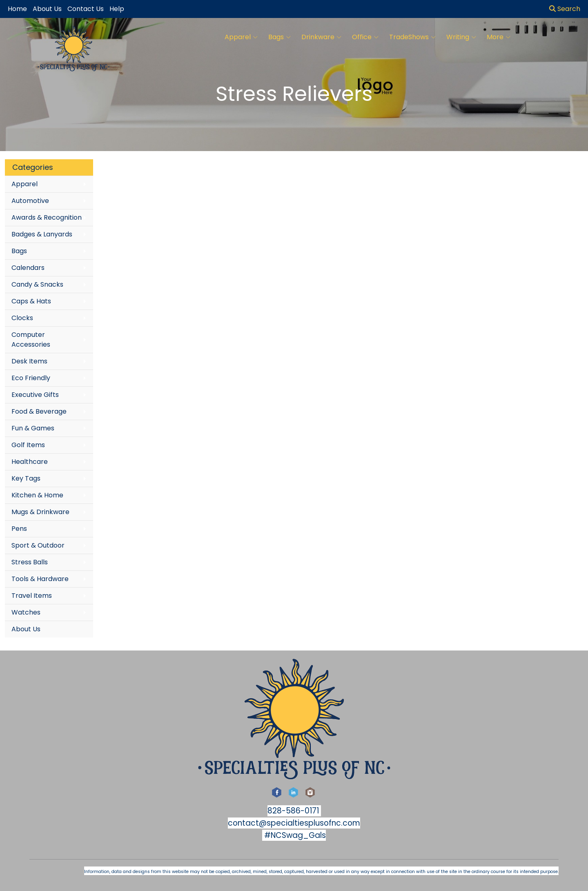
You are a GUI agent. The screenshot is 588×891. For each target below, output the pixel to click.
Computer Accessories (31, 340)
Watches (26, 612)
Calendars (28, 268)
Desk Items (29, 361)
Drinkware (321, 37)
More (499, 37)
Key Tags (26, 478)
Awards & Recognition (47, 217)
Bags (280, 37)
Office (365, 37)
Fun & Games (33, 428)
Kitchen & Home (37, 495)
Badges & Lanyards (42, 234)
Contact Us (86, 9)
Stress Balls (30, 562)
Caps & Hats (31, 301)
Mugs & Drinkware (40, 512)
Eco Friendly (31, 378)
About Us (26, 629)
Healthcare (30, 462)
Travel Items (32, 596)
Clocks (22, 318)
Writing (461, 37)
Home (17, 9)
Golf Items (28, 445)
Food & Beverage (39, 411)
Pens (19, 529)
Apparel (241, 37)
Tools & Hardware (40, 579)
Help (117, 9)
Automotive (30, 201)
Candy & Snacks (37, 284)
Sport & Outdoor (38, 545)
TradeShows (412, 37)
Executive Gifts (35, 395)
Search (565, 9)
